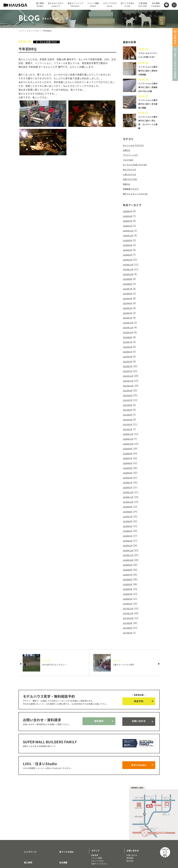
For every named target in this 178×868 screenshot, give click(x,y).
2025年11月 (129, 236)
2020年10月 (129, 430)
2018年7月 (129, 551)
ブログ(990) (129, 165)
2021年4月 (129, 402)
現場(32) (127, 187)
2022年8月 (129, 330)
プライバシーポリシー (66, 848)
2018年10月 (129, 538)
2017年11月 (129, 587)
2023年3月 (129, 303)
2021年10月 (129, 375)
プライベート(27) (132, 160)
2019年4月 (129, 511)
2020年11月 (129, 425)
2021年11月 (129, 371)
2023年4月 (129, 299)
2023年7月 (129, 285)
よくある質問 (62, 840)
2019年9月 (129, 488)
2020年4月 (129, 457)
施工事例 (25, 823)
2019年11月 (129, 479)
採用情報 (60, 832)
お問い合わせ (139, 693)
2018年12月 (129, 529)
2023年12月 (129, 263)
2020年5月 (129, 452)
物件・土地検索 (99, 835)
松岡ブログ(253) (132, 182)
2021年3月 (129, 407)
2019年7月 (129, 497)
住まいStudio (139, 731)
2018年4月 (129, 565)
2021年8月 (129, 385)
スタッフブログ (33, 31)
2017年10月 (129, 592)
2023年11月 (129, 267)
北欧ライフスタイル (99, 828)
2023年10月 (129, 272)
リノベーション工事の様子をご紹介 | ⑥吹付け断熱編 (148, 72)
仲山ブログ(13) (131, 174)
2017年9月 (129, 596)
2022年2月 (129, 358)
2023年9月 (129, 276)
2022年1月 (129, 362)
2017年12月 (129, 583)
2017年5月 (129, 605)
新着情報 (95, 820)
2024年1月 (129, 258)
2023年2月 (129, 308)
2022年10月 (129, 326)
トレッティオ (26, 844)
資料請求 (99, 693)
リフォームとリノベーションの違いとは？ (148, 56)
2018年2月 (129, 574)
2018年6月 (129, 556)
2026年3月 (129, 218)
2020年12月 (129, 421)
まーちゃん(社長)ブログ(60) (138, 169)
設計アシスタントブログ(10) (138, 196)
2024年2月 (129, 254)
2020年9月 (129, 434)
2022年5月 (129, 344)
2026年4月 (129, 213)
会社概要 (60, 823)
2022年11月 (129, 321)
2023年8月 (129, 281)
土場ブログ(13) (131, 178)
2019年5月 (129, 506)
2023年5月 (129, 294)
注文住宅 (24, 847)
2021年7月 (129, 389)
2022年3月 (129, 353)
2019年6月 (129, 502)
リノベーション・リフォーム (32, 850)
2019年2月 (129, 520)
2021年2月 (129, 412)
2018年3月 (129, 569)
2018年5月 (129, 560)
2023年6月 (129, 290)
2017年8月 (129, 601)
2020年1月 (129, 470)
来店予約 (139, 674)
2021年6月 (129, 394)
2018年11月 (129, 533)
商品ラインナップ (29, 840)
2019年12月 (129, 475)
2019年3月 (129, 515)
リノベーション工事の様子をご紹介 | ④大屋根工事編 (148, 110)
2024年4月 (129, 245)
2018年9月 (129, 542)
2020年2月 (129, 466)
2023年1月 (129, 312)
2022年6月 (129, 339)
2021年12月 (129, 366)
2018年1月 (129, 578)
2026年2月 (129, 222)
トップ (21, 31)
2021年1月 (129, 416)
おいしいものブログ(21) (136, 151)
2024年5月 (129, 240)
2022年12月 (129, 317)
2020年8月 (129, 439)
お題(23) (127, 155)
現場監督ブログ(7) (133, 192)
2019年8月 (129, 493)
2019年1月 (129, 524)
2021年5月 (129, 398)
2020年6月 (129, 448)
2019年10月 (129, 484)
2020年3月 (129, 461)
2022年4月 (129, 348)
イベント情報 (97, 822)
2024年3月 (129, 249)
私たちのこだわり (29, 832)
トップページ (27, 815)
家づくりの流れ (63, 815)
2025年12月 (129, 231)
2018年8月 (129, 547)
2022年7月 (129, 335)
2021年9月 (129, 380)
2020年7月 (129, 443)
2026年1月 (129, 227)
